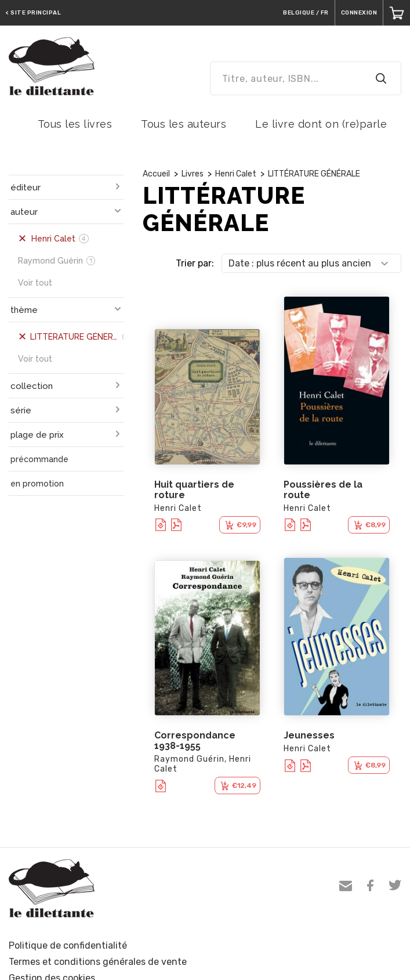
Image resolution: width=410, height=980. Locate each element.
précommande (39, 459)
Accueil (156, 174)
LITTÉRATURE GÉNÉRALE (314, 174)
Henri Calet (236, 174)
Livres (193, 174)
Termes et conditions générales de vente (98, 962)
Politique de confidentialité (68, 945)
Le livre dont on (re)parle (321, 124)
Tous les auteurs (184, 124)
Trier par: (195, 263)
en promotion (37, 484)
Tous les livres (75, 124)
